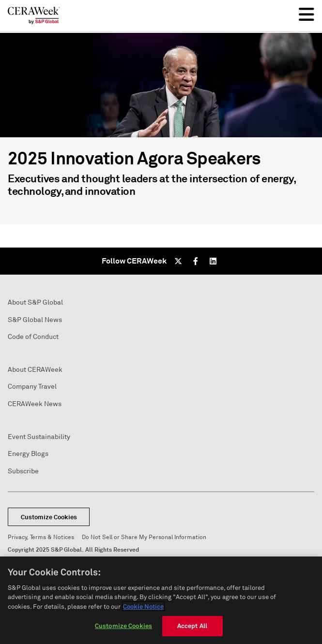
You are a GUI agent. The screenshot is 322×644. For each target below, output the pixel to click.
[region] (161, 600)
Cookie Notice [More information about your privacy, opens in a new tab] (143, 606)
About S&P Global (35, 302)
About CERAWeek (35, 370)
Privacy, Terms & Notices (41, 537)
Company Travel (32, 387)
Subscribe (23, 471)
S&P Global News (35, 320)
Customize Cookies (49, 517)
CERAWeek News (35, 404)
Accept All (192, 626)
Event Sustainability (39, 437)
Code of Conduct (33, 337)
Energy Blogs (28, 454)
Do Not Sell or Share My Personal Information (144, 537)
